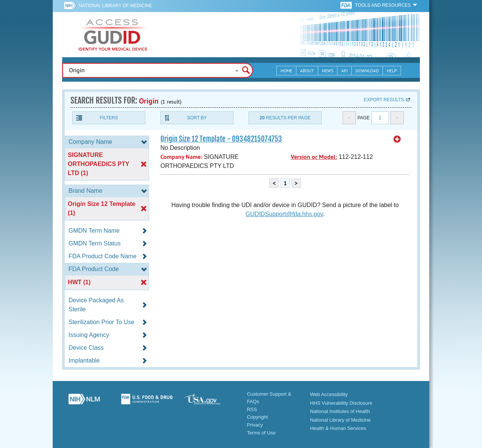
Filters (109, 118)
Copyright (258, 417)
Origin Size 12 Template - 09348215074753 (221, 139)
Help (392, 71)
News (328, 71)
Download (367, 71)
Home (286, 71)
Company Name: (181, 157)
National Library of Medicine (115, 6)
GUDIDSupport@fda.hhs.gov (284, 214)
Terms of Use (262, 433)
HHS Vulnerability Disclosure (341, 403)
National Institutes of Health (340, 411)
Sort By (197, 118)
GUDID (113, 35)
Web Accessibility (329, 394)
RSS (252, 409)
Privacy (255, 425)
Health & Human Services (338, 428)
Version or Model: (314, 157)
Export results (384, 100)
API (344, 71)
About (307, 71)
